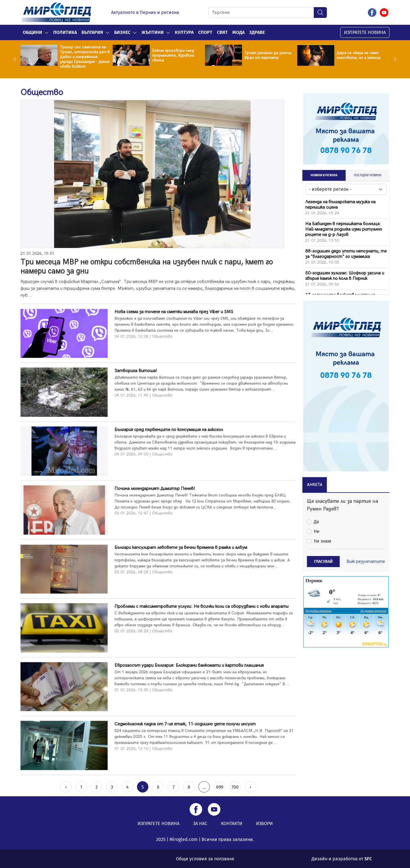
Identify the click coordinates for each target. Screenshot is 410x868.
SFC (368, 859)
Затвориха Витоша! (136, 371)
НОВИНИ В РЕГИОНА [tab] (324, 175)
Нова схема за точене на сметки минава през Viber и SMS (174, 312)
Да (316, 522)
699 (220, 787)
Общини (32, 32)
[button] (47, 32)
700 (235, 787)
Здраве (257, 32)
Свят (222, 32)
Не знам (322, 541)
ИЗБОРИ (264, 823)
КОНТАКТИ (232, 823)
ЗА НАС (200, 823)
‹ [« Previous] (66, 787)
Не (317, 531)
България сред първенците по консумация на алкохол (169, 430)
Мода (238, 32)
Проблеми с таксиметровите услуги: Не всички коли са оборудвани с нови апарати (201, 607)
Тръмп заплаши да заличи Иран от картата (268, 55)
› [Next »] (250, 787)
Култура (184, 32)
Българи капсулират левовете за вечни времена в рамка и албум (181, 548)
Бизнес (122, 32)
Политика (65, 32)
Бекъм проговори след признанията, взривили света (173, 55)
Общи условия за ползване (205, 859)
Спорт (205, 32)
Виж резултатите (366, 562)
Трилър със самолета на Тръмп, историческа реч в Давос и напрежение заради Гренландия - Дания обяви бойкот (85, 57)
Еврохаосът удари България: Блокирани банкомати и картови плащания (189, 665)
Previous (16, 59)
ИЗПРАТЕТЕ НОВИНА (365, 32)
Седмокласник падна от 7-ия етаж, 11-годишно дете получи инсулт (185, 724)
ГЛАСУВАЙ (323, 562)
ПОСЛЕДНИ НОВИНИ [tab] (368, 175)
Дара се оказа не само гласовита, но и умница (358, 55)
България (92, 32)
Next (394, 59)
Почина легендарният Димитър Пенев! (155, 489)
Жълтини (153, 32)
